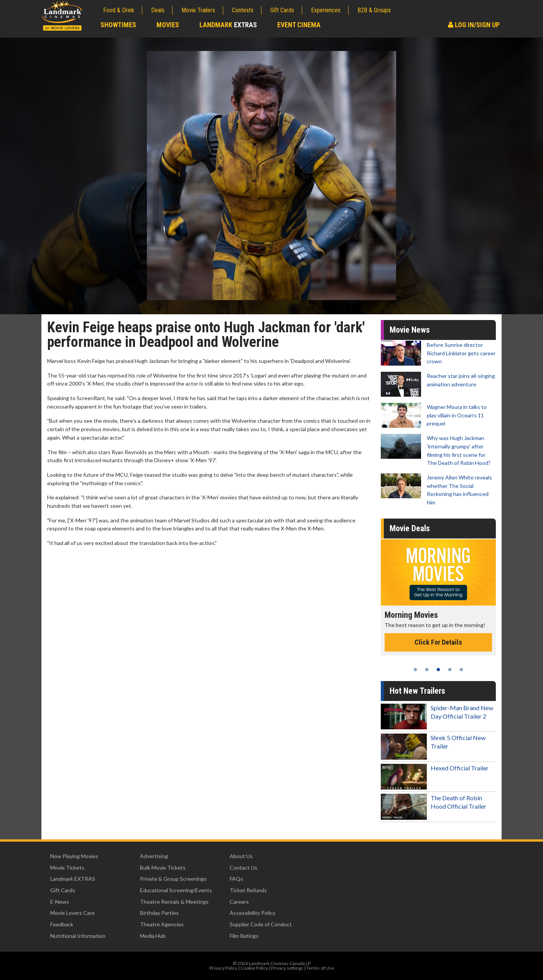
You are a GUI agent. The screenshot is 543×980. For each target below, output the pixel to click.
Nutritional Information (78, 936)
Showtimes (118, 25)
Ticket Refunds (248, 890)
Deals (158, 10)
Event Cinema (299, 25)
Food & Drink (119, 10)
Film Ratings (244, 936)
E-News (60, 902)
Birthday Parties (159, 913)
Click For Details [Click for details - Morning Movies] (438, 642)
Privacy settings (287, 968)
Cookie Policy (254, 968)
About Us (241, 856)
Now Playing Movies (74, 856)
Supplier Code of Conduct (261, 924)
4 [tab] (450, 670)
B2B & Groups (374, 10)
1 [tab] (415, 670)
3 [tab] (438, 670)
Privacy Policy (223, 968)
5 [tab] (461, 670)
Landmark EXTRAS (73, 879)
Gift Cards (282, 10)
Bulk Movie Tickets (163, 868)
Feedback (62, 924)
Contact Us (244, 868)
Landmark (228, 25)
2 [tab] (427, 670)
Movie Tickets (67, 868)
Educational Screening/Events (176, 890)
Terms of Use (320, 968)
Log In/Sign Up (474, 25)
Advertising (154, 856)
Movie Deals (410, 528)
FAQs (236, 879)
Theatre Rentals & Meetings (174, 902)
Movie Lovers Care (72, 913)
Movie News (410, 330)
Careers (239, 902)
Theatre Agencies (162, 924)
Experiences (326, 10)
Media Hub (153, 936)
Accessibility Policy (253, 913)
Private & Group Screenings (173, 879)
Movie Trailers (198, 10)
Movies (168, 25)
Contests (243, 10)
